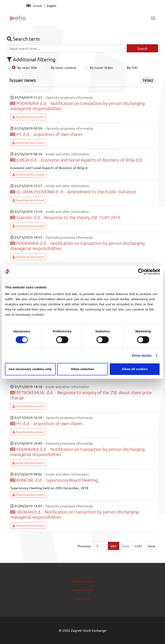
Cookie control (82, 581)
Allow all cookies (135, 369)
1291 (139, 546)
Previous (84, 546)
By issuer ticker (101, 67)
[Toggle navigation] (153, 18)
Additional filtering (31, 59)
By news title (27, 67)
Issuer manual (82, 590)
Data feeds (82, 598)
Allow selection (82, 369)
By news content (63, 67)
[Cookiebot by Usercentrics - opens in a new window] (141, 272)
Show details (142, 355)
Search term (23, 39)
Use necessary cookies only (30, 369)
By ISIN (132, 67)
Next (152, 546)
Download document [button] (28, 117)
